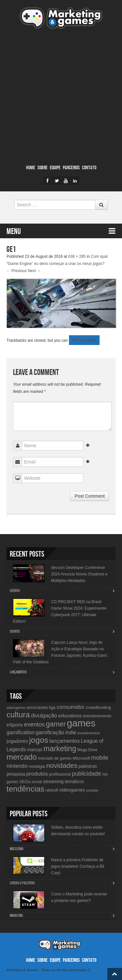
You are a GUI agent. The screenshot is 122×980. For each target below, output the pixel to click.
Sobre (42, 168)
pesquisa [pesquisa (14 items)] (16, 774)
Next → (34, 271)
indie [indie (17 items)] (71, 732)
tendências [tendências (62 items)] (26, 789)
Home (31, 168)
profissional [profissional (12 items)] (60, 774)
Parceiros (71, 168)
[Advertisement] (61, 97)
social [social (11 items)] (37, 782)
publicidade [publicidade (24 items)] (87, 774)
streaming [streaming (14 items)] (54, 781)
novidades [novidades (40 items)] (62, 765)
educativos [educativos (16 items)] (70, 716)
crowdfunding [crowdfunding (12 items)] (98, 707)
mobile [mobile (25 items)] (100, 758)
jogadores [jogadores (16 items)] (17, 741)
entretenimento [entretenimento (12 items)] (97, 716)
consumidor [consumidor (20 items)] (70, 707)
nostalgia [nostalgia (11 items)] (37, 766)
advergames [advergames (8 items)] (16, 708)
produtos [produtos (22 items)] (37, 774)
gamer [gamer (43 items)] (56, 724)
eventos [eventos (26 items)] (34, 724)
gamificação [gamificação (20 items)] (50, 732)
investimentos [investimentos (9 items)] (88, 733)
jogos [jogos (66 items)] (39, 740)
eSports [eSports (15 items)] (15, 725)
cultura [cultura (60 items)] (18, 715)
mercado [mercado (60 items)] (22, 757)
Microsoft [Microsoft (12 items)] (81, 758)
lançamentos (18, 672)
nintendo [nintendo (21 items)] (17, 766)
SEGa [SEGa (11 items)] (25, 782)
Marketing (16, 916)
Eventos (15, 591)
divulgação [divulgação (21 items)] (44, 716)
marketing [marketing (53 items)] (60, 749)
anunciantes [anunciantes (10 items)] (37, 708)
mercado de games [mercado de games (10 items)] (54, 758)
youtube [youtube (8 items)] (92, 790)
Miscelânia (17, 849)
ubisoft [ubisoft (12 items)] (52, 790)
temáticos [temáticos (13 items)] (74, 781)
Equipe (55, 168)
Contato (89, 168)
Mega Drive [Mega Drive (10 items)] (88, 750)
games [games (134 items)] (81, 723)
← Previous (17, 271)
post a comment (84, 340)
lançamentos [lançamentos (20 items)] (65, 741)
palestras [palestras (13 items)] (88, 766)
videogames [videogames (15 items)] (72, 790)
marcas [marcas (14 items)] (35, 750)
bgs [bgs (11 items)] (52, 707)
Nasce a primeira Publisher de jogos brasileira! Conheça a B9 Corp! (78, 866)
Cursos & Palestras (22, 883)
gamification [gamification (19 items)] (20, 732)
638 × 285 (77, 256)
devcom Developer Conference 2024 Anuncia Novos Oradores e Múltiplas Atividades (79, 574)
